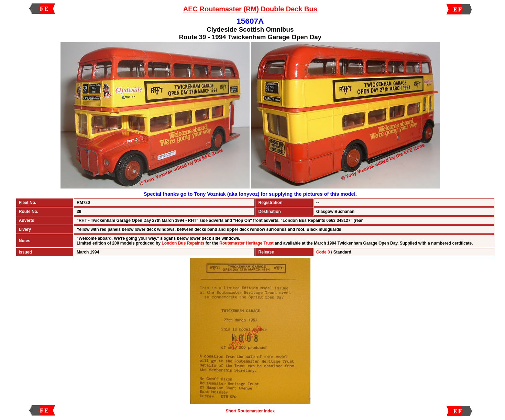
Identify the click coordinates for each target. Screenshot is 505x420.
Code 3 (323, 252)
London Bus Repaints (183, 243)
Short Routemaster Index (250, 411)
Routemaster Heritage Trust (246, 243)
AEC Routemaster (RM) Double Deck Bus (250, 9)
